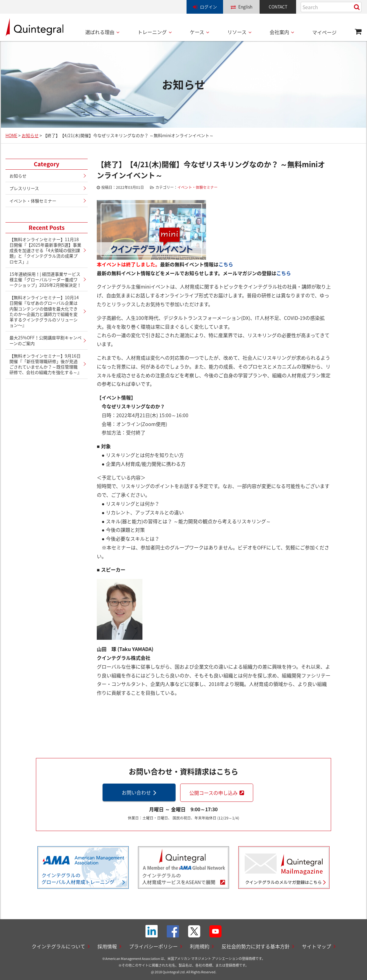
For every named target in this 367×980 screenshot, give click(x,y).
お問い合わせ (136, 792)
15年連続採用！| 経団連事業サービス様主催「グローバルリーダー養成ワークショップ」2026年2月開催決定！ (45, 279)
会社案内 (279, 32)
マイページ (324, 32)
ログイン (208, 7)
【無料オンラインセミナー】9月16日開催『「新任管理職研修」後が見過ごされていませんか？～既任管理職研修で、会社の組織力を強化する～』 (45, 364)
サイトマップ (316, 946)
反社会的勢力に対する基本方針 (256, 946)
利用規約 (200, 946)
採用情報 (107, 946)
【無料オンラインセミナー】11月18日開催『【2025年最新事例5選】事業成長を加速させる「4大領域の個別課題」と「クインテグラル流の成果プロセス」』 (45, 250)
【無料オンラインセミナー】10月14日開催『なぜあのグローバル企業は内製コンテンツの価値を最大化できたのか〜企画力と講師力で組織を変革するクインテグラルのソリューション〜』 (44, 311)
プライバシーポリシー (153, 946)
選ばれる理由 (100, 32)
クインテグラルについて (58, 946)
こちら (226, 264)
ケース (197, 32)
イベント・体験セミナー (197, 187)
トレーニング (152, 32)
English (245, 7)
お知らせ (18, 176)
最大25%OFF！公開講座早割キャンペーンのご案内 (45, 340)
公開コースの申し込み (213, 793)
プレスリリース (24, 188)
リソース (237, 32)
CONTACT (278, 7)
